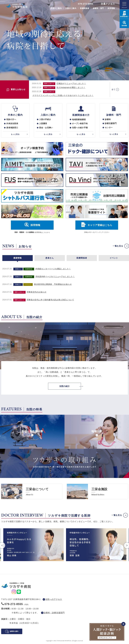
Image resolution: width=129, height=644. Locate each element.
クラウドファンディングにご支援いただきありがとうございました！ (63, 95)
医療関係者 (85, 8)
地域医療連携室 (79, 120)
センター (109, 128)
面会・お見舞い (46, 128)
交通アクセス (108, 4)
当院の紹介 (64, 386)
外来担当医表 (12, 124)
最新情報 (18, 258)
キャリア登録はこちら (100, 225)
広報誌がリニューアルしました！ (71, 83)
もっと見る (15, 134)
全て (114, 89)
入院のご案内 (71, 8)
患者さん (50, 258)
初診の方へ (11, 119)
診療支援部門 (111, 124)
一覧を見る (118, 246)
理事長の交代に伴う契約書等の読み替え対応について (50, 300)
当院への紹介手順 (80, 128)
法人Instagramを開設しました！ (71, 87)
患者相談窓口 (12, 128)
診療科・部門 (98, 8)
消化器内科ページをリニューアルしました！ (55, 277)
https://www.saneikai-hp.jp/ (32, 491)
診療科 (108, 119)
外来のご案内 (56, 8)
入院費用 (43, 124)
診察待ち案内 (14, 631)
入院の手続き (45, 119)
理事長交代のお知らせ (37, 292)
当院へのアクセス (54, 599)
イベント (114, 258)
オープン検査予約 (80, 124)
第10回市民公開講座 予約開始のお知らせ (53, 284)
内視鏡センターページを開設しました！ (53, 269)
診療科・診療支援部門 (54, 613)
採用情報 (111, 8)
